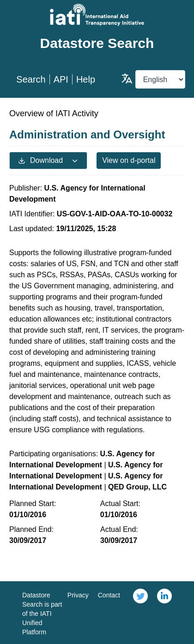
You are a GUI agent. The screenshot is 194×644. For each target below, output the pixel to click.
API (61, 79)
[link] (140, 613)
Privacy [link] (78, 595)
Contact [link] (109, 595)
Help (86, 79)
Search (31, 79)
